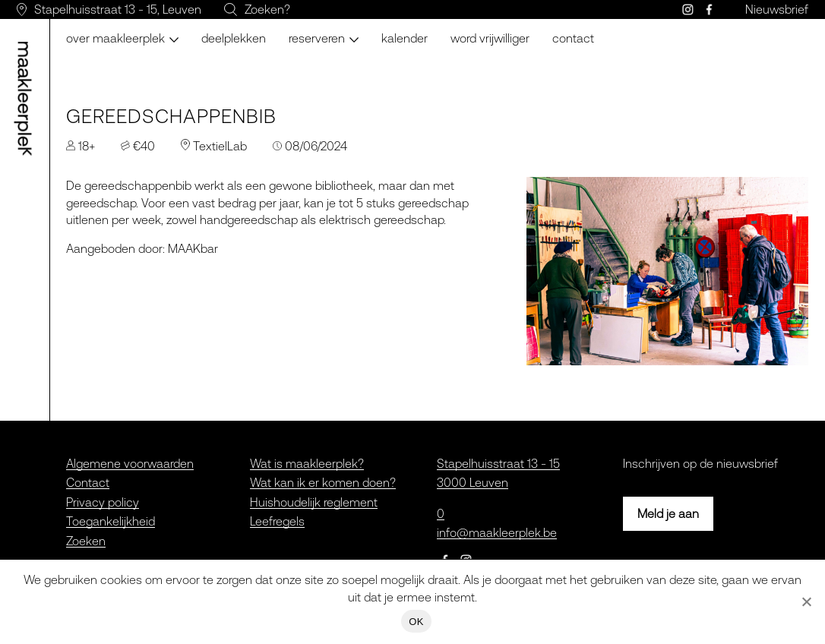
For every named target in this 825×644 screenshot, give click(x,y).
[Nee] (806, 601)
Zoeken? (267, 9)
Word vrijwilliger (490, 38)
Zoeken (86, 541)
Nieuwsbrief (777, 9)
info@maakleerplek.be (497, 532)
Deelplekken (234, 38)
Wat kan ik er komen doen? (323, 482)
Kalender (405, 38)
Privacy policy (103, 502)
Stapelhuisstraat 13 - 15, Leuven (118, 9)
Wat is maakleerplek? (307, 463)
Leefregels (277, 521)
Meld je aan (668, 513)
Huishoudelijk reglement (314, 502)
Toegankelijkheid (111, 521)
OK (416, 622)
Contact (573, 38)
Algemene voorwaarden (130, 463)
